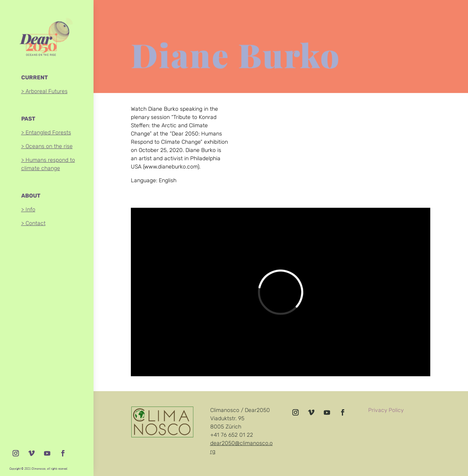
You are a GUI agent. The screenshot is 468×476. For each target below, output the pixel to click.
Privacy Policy (386, 410)
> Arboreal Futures (44, 91)
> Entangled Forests (46, 133)
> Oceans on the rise (47, 146)
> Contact (33, 223)
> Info (28, 210)
